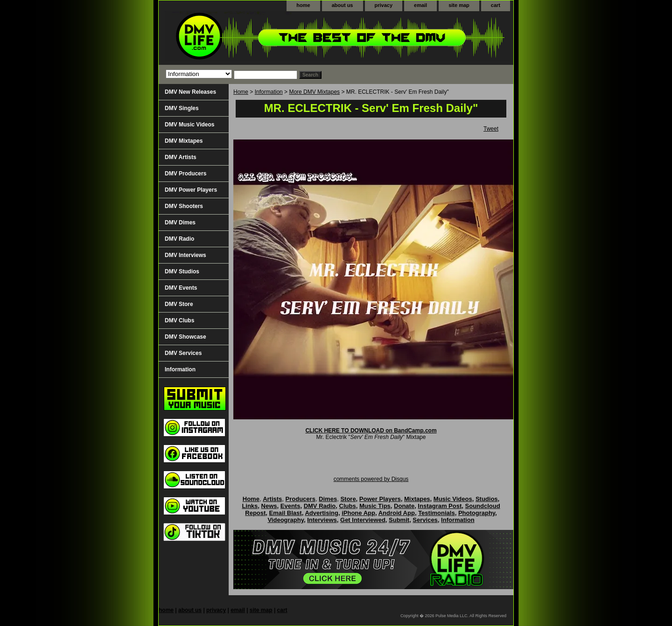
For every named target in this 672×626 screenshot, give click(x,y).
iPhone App (358, 513)
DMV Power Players (191, 190)
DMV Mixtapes (184, 141)
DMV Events (181, 288)
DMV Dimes (180, 223)
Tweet (491, 129)
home (303, 5)
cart (496, 5)
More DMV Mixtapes (314, 92)
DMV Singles (182, 108)
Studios (487, 499)
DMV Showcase (185, 337)
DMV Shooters (184, 206)
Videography (286, 520)
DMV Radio (179, 239)
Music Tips (375, 506)
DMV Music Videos (189, 125)
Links (250, 506)
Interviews (322, 520)
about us (343, 5)
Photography (477, 513)
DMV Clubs (179, 320)
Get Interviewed (363, 520)
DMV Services (183, 353)
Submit (399, 520)
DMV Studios (182, 271)
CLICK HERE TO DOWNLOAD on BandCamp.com (371, 431)
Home (241, 92)
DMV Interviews (185, 255)
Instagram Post (440, 506)
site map (459, 5)
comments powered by (371, 479)
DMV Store (179, 304)
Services (425, 520)
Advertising (322, 513)
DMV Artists (181, 157)
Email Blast (286, 513)
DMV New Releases (190, 92)
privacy (384, 5)
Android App (397, 513)
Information (269, 92)
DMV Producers (185, 174)
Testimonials (437, 513)
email (420, 5)
